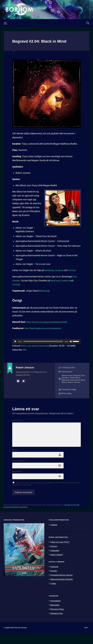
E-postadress (19, 471)
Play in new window (31, 347)
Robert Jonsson (68, 385)
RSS (25, 351)
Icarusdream (56, 612)
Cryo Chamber (67, 379)
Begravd (78, 376)
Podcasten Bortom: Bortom (63, 586)
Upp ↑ (87, 638)
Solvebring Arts (57, 624)
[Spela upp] (15, 342)
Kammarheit (67, 383)
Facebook (61, 271)
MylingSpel (55, 616)
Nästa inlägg (67, 397)
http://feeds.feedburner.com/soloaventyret (45, 329)
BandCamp (50, 271)
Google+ (54, 582)
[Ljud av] (71, 342)
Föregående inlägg (69, 393)
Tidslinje (54, 536)
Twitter (54, 594)
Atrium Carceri (68, 376)
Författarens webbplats (23, 382)
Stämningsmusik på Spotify (63, 590)
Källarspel (45, 292)
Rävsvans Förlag (58, 620)
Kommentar (18, 424)
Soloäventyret (67, 372)
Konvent (54, 558)
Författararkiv (18, 382)
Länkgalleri (55, 562)
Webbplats (17, 482)
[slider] (43, 342)
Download (47, 347)
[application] (46, 342)
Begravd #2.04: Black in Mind (46, 42)
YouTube (75, 271)
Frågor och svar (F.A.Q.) (61, 553)
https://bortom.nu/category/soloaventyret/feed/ (49, 323)
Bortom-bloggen (19, 638)
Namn (15, 459)
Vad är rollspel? (57, 566)
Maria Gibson (78, 383)
